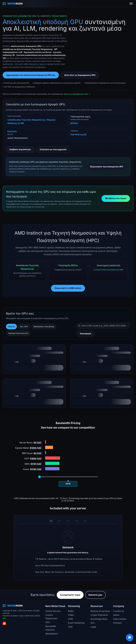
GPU (48, 622)
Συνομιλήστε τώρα (70, 595)
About (116, 615)
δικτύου (10, 134)
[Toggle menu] (131, 4)
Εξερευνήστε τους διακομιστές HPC (107, 167)
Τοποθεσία (74, 131)
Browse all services (100, 611)
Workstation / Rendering (44, 327)
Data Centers (120, 619)
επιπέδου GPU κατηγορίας (80, 120)
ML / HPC (24, 327)
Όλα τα (11, 327)
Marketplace (52, 634)
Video (71, 615)
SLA (93, 623)
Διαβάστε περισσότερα (20, 149)
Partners (117, 623)
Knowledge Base (99, 619)
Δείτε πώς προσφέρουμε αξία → (77, 94)
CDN (70, 619)
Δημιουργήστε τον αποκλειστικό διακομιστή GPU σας (31, 75)
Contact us (119, 611)
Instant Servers (53, 611)
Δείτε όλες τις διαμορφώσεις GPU (80, 75)
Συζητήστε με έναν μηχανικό (53, 149)
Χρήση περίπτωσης (14, 116)
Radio (71, 611)
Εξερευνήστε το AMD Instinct (68, 288)
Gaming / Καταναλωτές (18, 333)
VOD (70, 627)
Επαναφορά (85, 334)
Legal (93, 627)
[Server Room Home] (13, 4)
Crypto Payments (99, 615)
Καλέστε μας (95, 595)
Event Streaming (76, 623)
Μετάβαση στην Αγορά (116, 198)
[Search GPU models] (103, 326)
